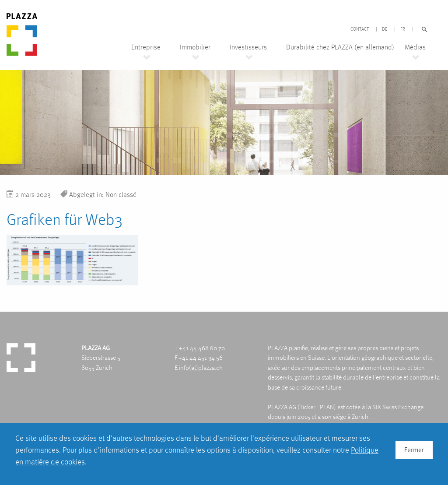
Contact (360, 29)
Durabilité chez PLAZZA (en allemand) (340, 47)
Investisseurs (248, 47)
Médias (415, 47)
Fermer (414, 450)
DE (385, 29)
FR (403, 29)
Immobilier (195, 47)
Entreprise (146, 47)
